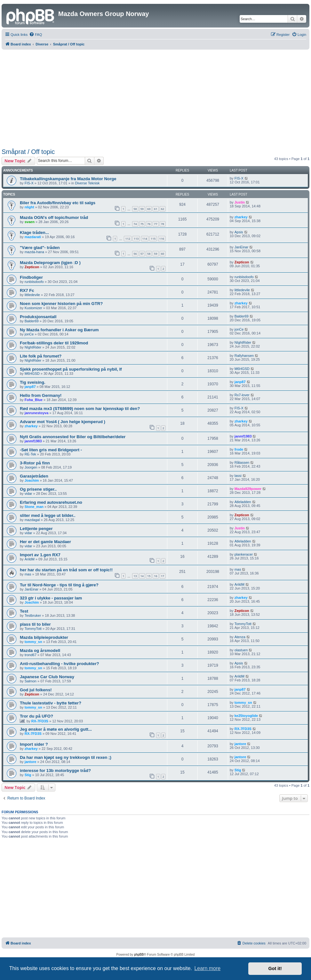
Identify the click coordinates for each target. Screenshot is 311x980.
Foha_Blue (34, 400)
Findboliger (31, 277)
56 (135, 254)
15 (149, 576)
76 (149, 224)
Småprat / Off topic (28, 152)
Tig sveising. (33, 382)
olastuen (241, 650)
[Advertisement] (156, 98)
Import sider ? (34, 744)
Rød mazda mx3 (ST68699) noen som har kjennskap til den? (80, 409)
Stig (28, 775)
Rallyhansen (244, 356)
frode (239, 449)
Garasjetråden (34, 476)
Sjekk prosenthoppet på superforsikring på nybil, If (71, 369)
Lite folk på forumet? (41, 356)
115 (153, 239)
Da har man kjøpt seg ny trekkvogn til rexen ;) (66, 757)
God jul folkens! (36, 690)
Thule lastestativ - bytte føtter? (51, 703)
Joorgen (31, 467)
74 (135, 224)
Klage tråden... (34, 233)
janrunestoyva (37, 413)
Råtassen (242, 462)
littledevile (32, 295)
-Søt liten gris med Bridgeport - (51, 450)
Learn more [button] (207, 968)
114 (145, 239)
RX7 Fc (27, 290)
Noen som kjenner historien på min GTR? (61, 304)
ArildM (30, 559)
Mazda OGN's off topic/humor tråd (54, 217)
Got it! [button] (275, 968)
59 (142, 209)
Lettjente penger (36, 529)
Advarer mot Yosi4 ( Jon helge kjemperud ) (63, 422)
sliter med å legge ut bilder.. (48, 515)
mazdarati (33, 237)
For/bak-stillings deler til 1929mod (54, 343)
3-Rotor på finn (35, 463)
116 (162, 239)
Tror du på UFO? (36, 716)
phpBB (139, 955)
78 (163, 224)
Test (24, 611)
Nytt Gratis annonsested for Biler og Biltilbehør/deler (73, 437)
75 (142, 224)
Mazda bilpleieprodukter (44, 637)
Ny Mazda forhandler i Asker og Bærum (59, 330)
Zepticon (32, 267)
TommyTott (33, 629)
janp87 (30, 387)
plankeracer (244, 554)
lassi (238, 476)
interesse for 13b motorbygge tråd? (55, 771)
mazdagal (32, 520)
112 (128, 239)
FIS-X (29, 183)
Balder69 (32, 321)
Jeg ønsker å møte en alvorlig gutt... (56, 729)
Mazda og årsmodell (40, 651)
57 (142, 254)
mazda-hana (34, 252)
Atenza (240, 637)
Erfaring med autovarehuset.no (51, 502)
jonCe (29, 334)
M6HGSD (32, 374)
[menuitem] (36, 35)
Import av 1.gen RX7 (40, 555)
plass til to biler (35, 624)
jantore (240, 744)
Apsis (239, 232)
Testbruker (33, 615)
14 (142, 576)
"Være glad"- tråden (40, 248)
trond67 (31, 655)
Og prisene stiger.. (38, 489)
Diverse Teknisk (87, 183)
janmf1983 (33, 441)
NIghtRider (33, 347)
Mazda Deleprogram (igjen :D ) (50, 263)
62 (163, 209)
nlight (29, 207)
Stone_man (34, 507)
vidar (28, 494)
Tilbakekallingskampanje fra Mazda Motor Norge (68, 179)
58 (135, 209)
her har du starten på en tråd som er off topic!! (66, 570)
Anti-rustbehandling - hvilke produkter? (60, 664)
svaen (30, 222)
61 (155, 209)
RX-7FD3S (40, 721)
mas (28, 574)
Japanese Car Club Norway (47, 677)
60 (149, 209)
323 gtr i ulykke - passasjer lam (51, 598)
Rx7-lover (242, 395)
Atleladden (243, 502)
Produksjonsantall (38, 317)
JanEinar (241, 247)
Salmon (31, 681)
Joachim (32, 480)
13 (135, 576)
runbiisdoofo (34, 282)
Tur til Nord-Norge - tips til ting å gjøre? (59, 585)
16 (155, 576)
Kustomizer (33, 308)
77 (155, 224)
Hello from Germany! (41, 395)
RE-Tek (30, 454)
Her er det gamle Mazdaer (45, 542)
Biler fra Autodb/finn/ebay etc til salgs (58, 203)
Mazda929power (248, 489)
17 (163, 576)
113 (136, 239)
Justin (240, 202)
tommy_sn (33, 642)
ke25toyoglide (246, 716)
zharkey (241, 217)
